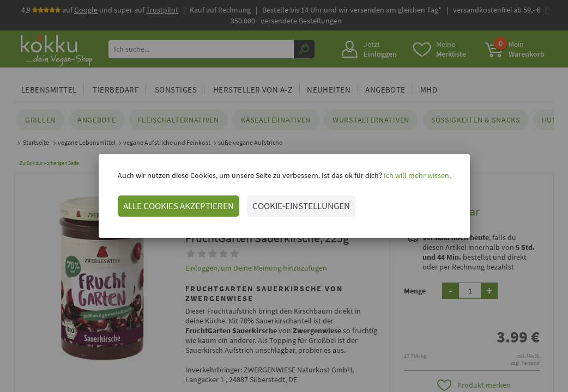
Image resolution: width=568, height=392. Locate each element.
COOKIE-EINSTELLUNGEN (301, 206)
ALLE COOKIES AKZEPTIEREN (179, 206)
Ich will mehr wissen (416, 175)
